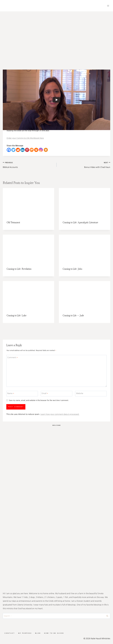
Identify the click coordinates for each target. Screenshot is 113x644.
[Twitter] (13, 150)
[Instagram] (41, 150)
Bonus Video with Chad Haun (84, 164)
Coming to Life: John (72, 269)
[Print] (36, 150)
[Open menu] (108, 6)
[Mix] (32, 150)
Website (80, 393)
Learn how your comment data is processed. (60, 414)
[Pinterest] (27, 150)
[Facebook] (9, 150)
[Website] (91, 394)
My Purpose (25, 633)
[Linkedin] (23, 150)
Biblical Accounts (29, 164)
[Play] (56, 100)
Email (45, 393)
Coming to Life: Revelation (19, 269)
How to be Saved (54, 633)
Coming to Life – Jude (73, 315)
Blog (38, 633)
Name (11, 393)
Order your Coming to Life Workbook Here (25, 138)
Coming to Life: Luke (16, 315)
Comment (13, 357)
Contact (10, 633)
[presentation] (28, 203)
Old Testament (13, 222)
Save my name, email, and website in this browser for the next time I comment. (39, 400)
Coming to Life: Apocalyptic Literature (80, 222)
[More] (46, 150)
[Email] (56, 394)
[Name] (22, 394)
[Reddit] (18, 150)
